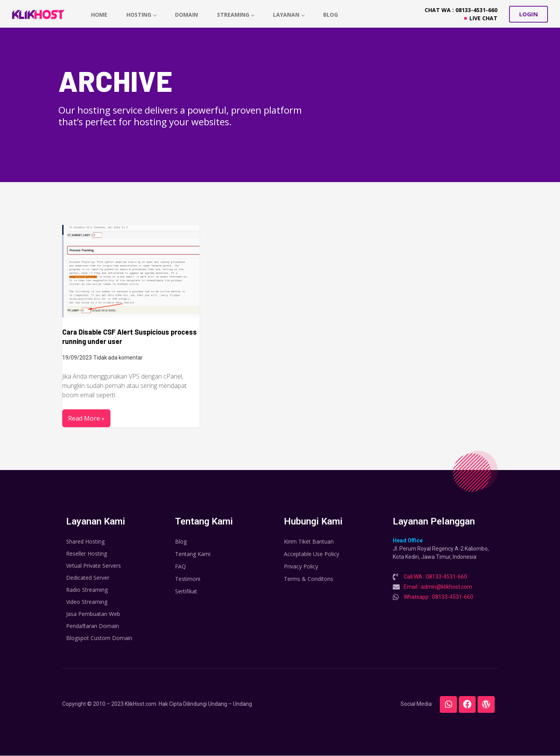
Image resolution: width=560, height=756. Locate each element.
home (99, 15)
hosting (142, 15)
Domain (187, 15)
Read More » (86, 418)
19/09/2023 (77, 358)
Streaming (237, 15)
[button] (528, 14)
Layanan (290, 15)
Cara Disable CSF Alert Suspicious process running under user (129, 337)
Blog (332, 15)
